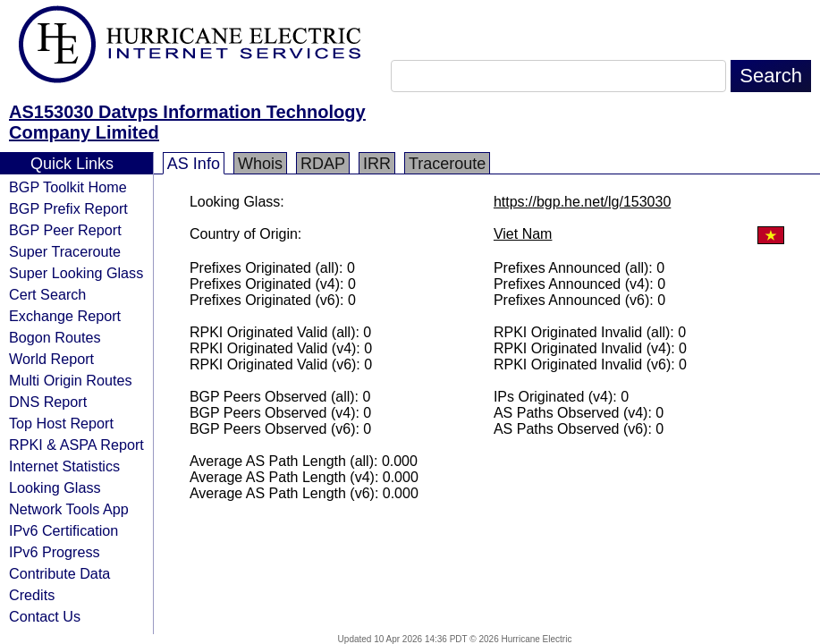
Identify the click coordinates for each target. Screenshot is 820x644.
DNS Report (48, 402)
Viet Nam (523, 234)
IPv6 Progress (55, 552)
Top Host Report (61, 423)
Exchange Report (65, 316)
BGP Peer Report (65, 230)
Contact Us (45, 616)
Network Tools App (69, 509)
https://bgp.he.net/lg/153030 (582, 202)
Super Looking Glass (76, 273)
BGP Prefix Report (68, 208)
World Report (51, 359)
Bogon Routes (55, 337)
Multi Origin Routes (71, 380)
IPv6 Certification (63, 530)
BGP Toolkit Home (68, 187)
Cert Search (47, 294)
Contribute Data (59, 573)
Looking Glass (55, 487)
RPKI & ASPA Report (76, 445)
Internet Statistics (64, 466)
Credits (32, 595)
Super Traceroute (65, 251)
